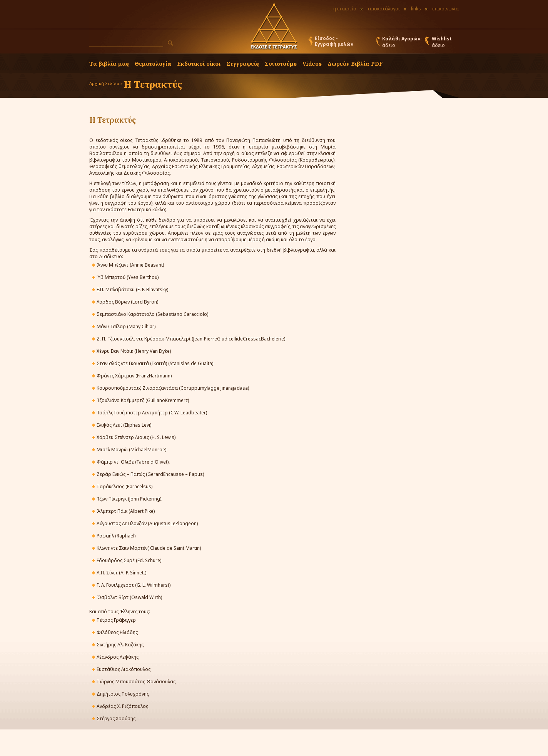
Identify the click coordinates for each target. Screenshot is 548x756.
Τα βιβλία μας (109, 64)
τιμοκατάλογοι (384, 9)
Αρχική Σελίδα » (106, 83)
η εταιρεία (345, 9)
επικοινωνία (445, 9)
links (416, 9)
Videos (312, 64)
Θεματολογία (153, 64)
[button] (170, 43)
